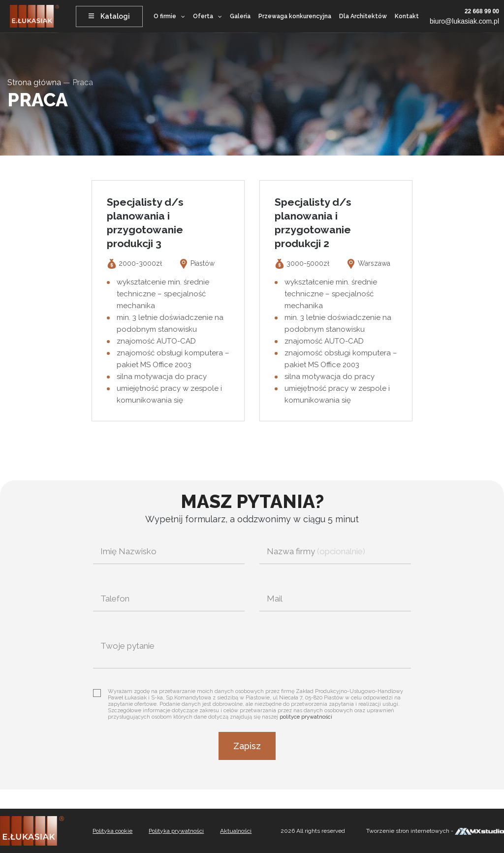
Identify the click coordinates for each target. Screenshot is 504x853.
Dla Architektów (363, 16)
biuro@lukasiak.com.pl (464, 21)
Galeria (240, 16)
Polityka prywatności (176, 831)
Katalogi (109, 16)
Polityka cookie (112, 831)
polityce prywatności (306, 717)
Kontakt (407, 16)
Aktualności (236, 831)
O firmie (165, 16)
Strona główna (34, 82)
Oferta (203, 16)
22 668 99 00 (482, 11)
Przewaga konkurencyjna (295, 16)
